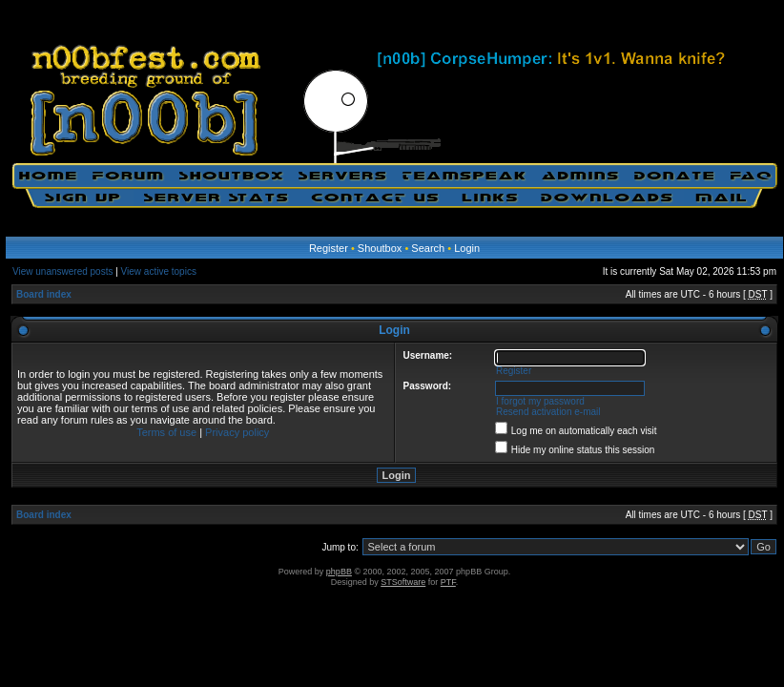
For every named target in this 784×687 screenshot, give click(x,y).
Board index (44, 294)
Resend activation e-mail (548, 412)
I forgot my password (540, 401)
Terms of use (166, 432)
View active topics (159, 271)
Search (428, 248)
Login (467, 248)
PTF (448, 582)
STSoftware (403, 582)
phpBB (339, 572)
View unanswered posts (62, 271)
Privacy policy (237, 432)
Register (329, 248)
